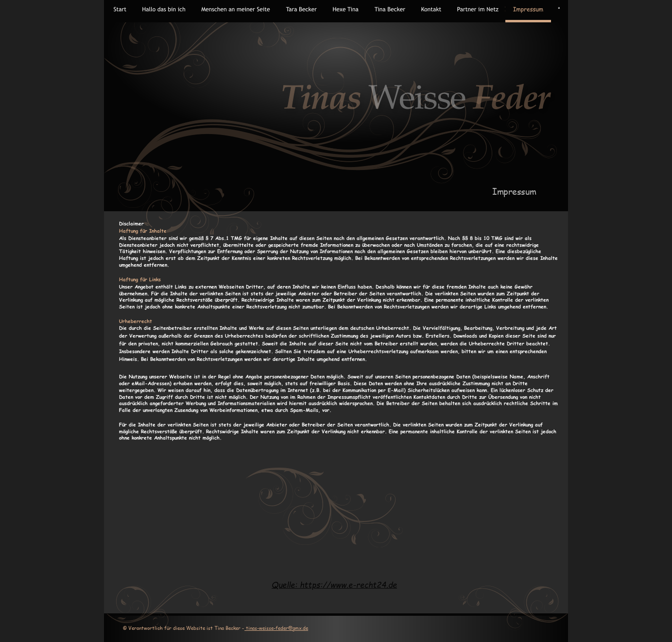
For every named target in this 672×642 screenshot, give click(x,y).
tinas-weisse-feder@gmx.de (276, 628)
